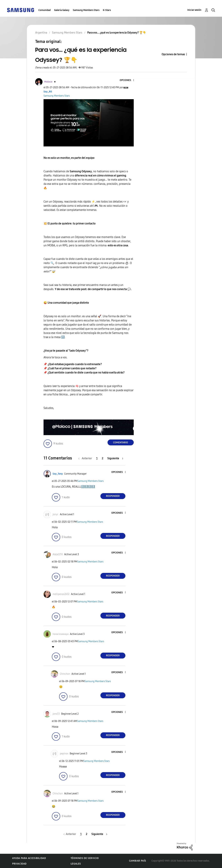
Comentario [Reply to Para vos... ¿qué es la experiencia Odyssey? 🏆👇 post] (121, 443)
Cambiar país (138, 861)
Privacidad (19, 864)
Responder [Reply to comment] (113, 496)
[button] (128, 80)
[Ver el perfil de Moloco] (48, 82)
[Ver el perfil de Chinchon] (65, 674)
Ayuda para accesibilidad (29, 858)
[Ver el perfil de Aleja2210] (58, 554)
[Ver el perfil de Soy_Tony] (58, 474)
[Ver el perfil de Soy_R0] (48, 92)
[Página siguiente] (115, 458)
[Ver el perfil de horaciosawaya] (61, 634)
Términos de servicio (85, 858)
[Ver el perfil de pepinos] (64, 754)
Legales (76, 864)
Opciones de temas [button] (173, 54)
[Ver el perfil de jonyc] (55, 514)
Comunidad (44, 10)
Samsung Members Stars (86, 10)
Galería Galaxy (62, 10)
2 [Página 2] (103, 458)
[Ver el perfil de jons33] (56, 714)
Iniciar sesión (194, 10)
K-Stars (107, 10)
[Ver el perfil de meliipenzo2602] (61, 594)
